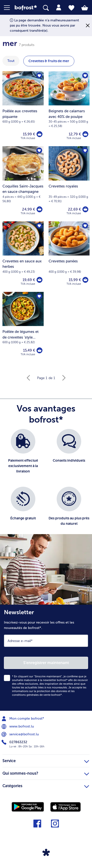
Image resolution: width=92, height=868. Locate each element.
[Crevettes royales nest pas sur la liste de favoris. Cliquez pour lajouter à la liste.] (85, 151)
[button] (9, 8)
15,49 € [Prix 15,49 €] (29, 350)
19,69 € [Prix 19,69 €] (29, 280)
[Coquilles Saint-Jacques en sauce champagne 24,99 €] (23, 184)
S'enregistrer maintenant (46, 663)
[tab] (59, 8)
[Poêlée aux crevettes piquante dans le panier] (39, 134)
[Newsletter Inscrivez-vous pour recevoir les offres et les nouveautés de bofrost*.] (46, 658)
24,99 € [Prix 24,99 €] (29, 209)
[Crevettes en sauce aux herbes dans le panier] (39, 280)
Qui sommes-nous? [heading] (46, 773)
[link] (26, 8)
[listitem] (23, 455)
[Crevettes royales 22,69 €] (69, 184)
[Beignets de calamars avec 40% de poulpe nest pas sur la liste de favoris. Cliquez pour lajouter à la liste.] (85, 76)
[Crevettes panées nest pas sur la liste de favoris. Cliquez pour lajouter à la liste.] (85, 226)
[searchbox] (46, 8)
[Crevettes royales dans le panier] (85, 209)
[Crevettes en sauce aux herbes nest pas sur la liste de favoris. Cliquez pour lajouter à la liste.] (39, 226)
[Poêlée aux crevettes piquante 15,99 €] (23, 109)
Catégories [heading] (46, 785)
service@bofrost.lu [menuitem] (21, 734)
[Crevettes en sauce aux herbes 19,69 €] (23, 257)
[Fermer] (88, 25)
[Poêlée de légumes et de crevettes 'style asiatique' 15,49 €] (23, 327)
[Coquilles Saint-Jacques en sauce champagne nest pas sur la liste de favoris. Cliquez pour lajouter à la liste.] (39, 151)
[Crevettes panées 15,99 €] (69, 257)
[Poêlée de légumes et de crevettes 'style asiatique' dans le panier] (39, 350)
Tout (11, 61)
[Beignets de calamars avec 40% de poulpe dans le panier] (85, 134)
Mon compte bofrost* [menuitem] (23, 719)
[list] (46, 484)
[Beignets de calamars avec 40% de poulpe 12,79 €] (69, 109)
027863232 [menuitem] (15, 742)
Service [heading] (46, 760)
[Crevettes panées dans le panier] (85, 280)
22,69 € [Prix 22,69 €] (74, 209)
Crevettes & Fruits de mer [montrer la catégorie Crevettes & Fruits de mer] (49, 61)
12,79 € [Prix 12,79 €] (75, 134)
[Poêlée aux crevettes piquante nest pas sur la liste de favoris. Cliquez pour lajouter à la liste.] (39, 76)
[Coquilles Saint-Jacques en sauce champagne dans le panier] (39, 209)
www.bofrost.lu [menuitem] (18, 726)
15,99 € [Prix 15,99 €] (29, 134)
